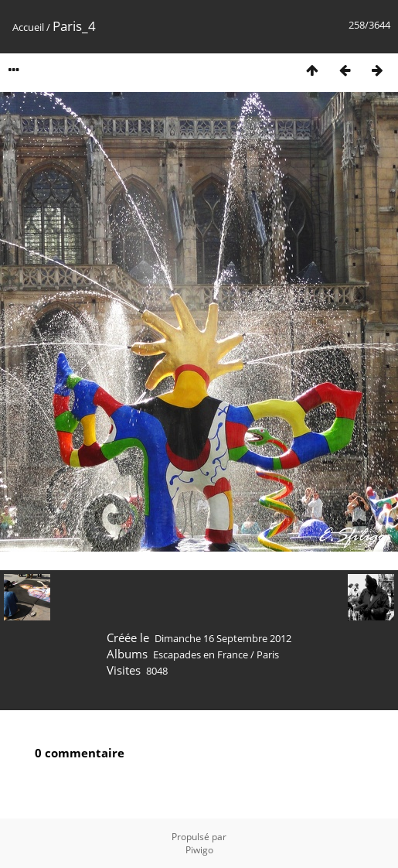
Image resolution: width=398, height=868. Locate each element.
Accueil (28, 27)
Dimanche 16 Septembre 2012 (223, 638)
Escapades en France (201, 654)
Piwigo (199, 850)
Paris (268, 654)
